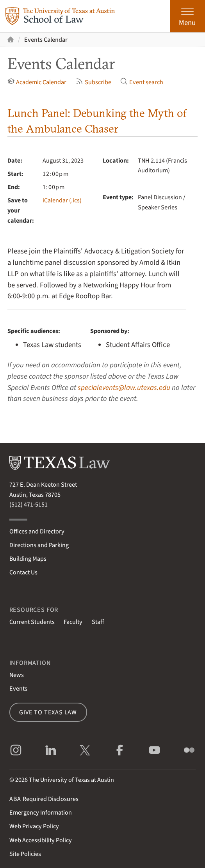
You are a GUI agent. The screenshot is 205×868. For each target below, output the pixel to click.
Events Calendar (46, 40)
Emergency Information (41, 812)
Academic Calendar (37, 82)
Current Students (32, 622)
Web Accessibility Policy (41, 840)
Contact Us (23, 572)
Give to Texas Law (48, 712)
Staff (98, 622)
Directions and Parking (39, 545)
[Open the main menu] (187, 16)
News (17, 675)
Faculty (73, 622)
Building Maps (28, 559)
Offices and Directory (37, 531)
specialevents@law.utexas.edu (124, 388)
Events (18, 688)
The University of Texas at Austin (71, 780)
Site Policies (25, 854)
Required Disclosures (44, 799)
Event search (142, 82)
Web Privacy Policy (34, 826)
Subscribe (94, 82)
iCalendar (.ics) (62, 200)
